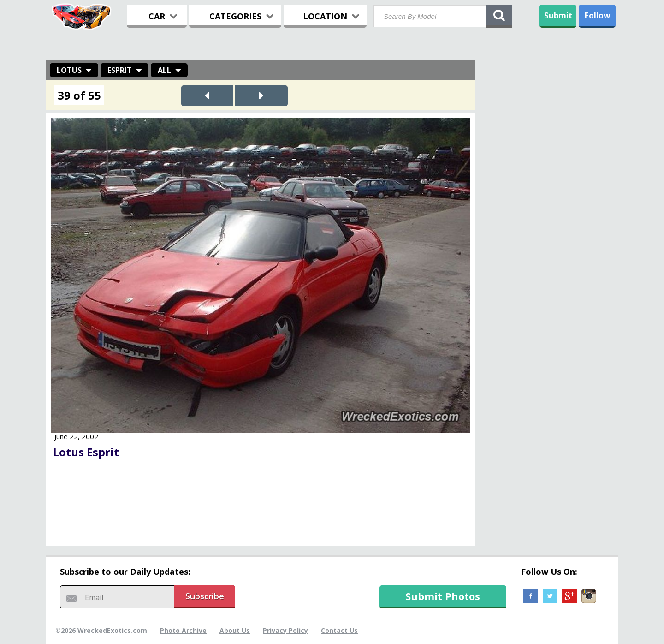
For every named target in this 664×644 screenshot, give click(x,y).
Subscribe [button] (205, 596)
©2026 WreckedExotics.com (101, 630)
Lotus (69, 70)
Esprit (120, 70)
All (164, 70)
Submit (558, 15)
